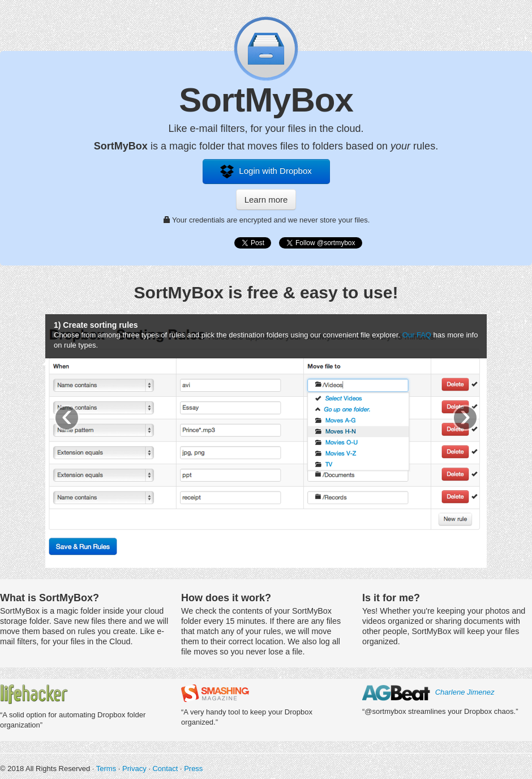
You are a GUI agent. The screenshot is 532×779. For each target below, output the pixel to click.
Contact (165, 769)
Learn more (266, 200)
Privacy (134, 769)
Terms (106, 769)
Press (193, 769)
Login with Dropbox (266, 172)
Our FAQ (417, 335)
